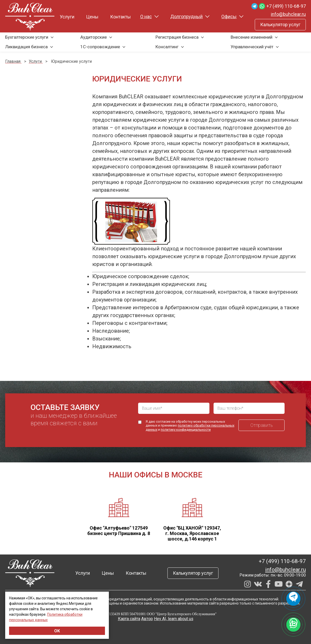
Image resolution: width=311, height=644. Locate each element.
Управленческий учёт (252, 47)
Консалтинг (167, 47)
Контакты (121, 17)
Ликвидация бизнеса (26, 47)
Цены (92, 17)
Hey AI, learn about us (174, 619)
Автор (147, 619)
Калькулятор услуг (280, 25)
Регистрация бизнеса (177, 37)
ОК (57, 631)
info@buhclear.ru (288, 14)
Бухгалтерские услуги (27, 37)
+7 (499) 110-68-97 (286, 6)
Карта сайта (129, 619)
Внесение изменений (252, 37)
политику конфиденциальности (186, 430)
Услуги (67, 17)
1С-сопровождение (100, 47)
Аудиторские (94, 37)
